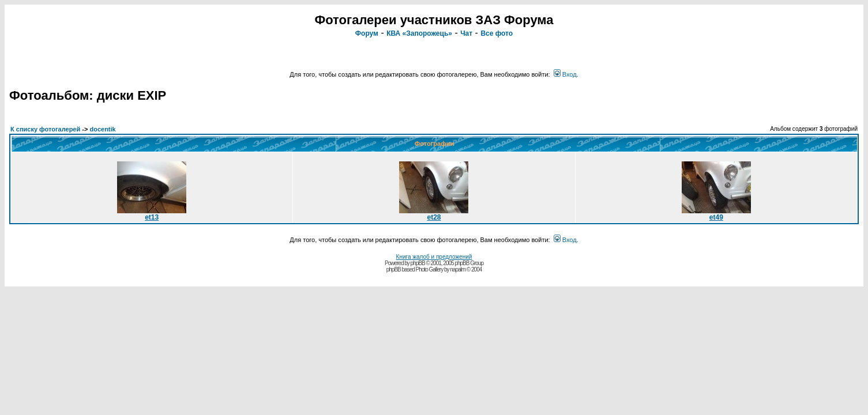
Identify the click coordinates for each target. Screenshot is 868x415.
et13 (152, 214)
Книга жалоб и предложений (434, 257)
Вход (565, 74)
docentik (102, 129)
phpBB (418, 263)
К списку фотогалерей (45, 129)
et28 (434, 214)
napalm (458, 269)
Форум (367, 33)
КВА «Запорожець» (419, 33)
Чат (466, 33)
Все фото (497, 33)
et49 (716, 214)
